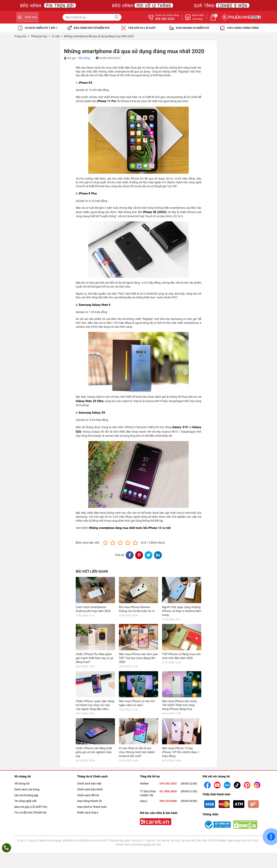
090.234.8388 (168, 775)
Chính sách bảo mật (89, 757)
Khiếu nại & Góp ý (88, 786)
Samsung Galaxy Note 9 (95, 305)
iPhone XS (85, 83)
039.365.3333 (168, 757)
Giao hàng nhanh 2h (89, 775)
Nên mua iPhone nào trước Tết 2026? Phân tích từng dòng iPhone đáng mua (180, 679)
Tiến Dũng (84, 58)
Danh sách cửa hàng (27, 763)
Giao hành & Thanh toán (92, 781)
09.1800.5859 (168, 765)
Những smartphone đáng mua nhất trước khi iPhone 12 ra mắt (130, 528)
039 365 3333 (208, 19)
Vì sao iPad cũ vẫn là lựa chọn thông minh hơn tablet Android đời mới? (137, 726)
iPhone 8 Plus (88, 193)
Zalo (271, 837)
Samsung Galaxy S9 (92, 413)
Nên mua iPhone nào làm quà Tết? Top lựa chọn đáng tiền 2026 (138, 658)
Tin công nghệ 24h (26, 775)
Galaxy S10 (180, 427)
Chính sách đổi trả (88, 769)
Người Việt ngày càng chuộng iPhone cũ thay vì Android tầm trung (182, 611)
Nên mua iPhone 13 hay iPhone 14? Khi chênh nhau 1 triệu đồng (181, 726)
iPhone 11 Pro (107, 101)
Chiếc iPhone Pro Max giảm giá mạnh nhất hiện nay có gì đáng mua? (94, 658)
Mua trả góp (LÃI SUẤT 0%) (31, 781)
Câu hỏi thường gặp (26, 769)
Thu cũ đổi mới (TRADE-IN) (30, 786)
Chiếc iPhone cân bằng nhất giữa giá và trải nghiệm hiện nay (94, 726)
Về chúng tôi (22, 757)
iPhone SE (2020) (155, 212)
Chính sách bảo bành (90, 763)
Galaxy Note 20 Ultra (90, 401)
